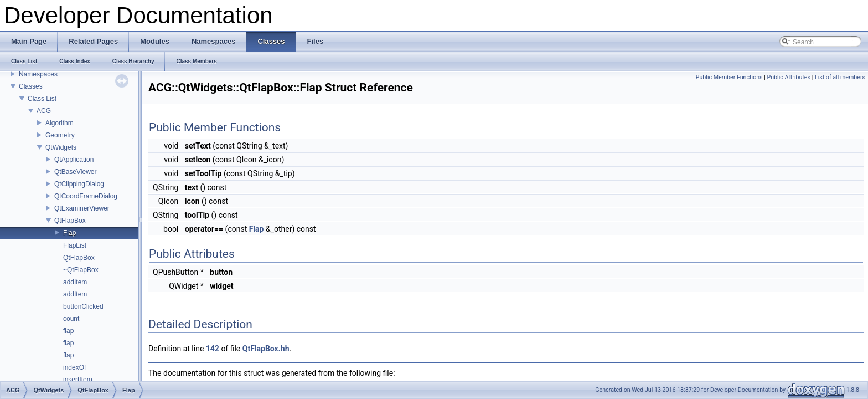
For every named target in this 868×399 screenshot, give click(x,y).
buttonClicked (83, 306)
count (71, 319)
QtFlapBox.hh (266, 349)
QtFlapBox (70, 221)
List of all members (840, 77)
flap (68, 331)
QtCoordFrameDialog (86, 196)
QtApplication (74, 160)
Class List (42, 99)
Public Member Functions (729, 77)
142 (213, 349)
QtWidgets (61, 147)
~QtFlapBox (81, 270)
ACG (44, 111)
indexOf (74, 367)
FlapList (75, 245)
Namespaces (38, 74)
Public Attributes (789, 77)
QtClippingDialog (79, 184)
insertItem (78, 380)
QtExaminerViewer (82, 208)
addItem (75, 282)
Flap (69, 233)
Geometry (60, 135)
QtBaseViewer (75, 172)
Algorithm (60, 123)
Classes (31, 86)
